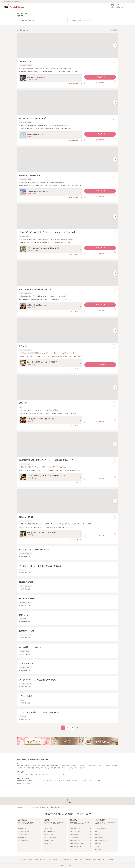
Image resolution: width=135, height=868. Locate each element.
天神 (18, 766)
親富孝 (43, 766)
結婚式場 (43, 807)
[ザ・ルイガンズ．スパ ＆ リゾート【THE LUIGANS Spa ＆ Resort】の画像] (67, 217)
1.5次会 (37, 781)
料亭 (32, 774)
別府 (75, 768)
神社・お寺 (44, 774)
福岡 (48, 807)
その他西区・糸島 (52, 768)
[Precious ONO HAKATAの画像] (67, 160)
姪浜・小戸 (43, 768)
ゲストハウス (64, 774)
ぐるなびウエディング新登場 (24, 783)
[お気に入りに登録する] (114, 62)
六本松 (53, 766)
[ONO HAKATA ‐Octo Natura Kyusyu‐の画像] (67, 273)
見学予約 (100, 83)
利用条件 (36, 860)
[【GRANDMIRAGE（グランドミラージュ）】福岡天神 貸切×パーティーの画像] (67, 444)
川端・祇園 (82, 766)
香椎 (59, 768)
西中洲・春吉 (75, 766)
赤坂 (26, 766)
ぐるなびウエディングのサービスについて (93, 860)
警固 (34, 766)
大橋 (94, 766)
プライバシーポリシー (46, 860)
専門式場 (37, 774)
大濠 (48, 766)
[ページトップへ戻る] (67, 801)
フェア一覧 (100, 77)
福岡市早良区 (36, 768)
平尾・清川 (100, 766)
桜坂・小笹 (59, 766)
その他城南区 (81, 768)
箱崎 (63, 768)
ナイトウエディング (58, 781)
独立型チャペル (69, 781)
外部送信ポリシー (57, 860)
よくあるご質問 (109, 860)
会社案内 (24, 860)
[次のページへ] (77, 728)
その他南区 (107, 766)
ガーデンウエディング (46, 781)
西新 (29, 768)
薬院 (39, 766)
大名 (22, 766)
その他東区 (69, 768)
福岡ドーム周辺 (22, 768)
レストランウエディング (23, 774)
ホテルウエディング (54, 774)
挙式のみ (77, 781)
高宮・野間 (89, 766)
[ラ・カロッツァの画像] (67, 46)
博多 (64, 766)
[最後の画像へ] (115, 46)
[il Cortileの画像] (67, 330)
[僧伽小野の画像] (67, 387)
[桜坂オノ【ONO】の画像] (67, 501)
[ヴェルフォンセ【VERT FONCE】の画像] (67, 103)
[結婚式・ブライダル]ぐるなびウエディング (28, 807)
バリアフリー (99, 781)
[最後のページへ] (81, 728)
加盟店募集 (78, 860)
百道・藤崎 (114, 766)
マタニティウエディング (88, 781)
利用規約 (30, 860)
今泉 (30, 766)
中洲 (68, 766)
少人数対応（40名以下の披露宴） (25, 781)
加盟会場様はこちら (69, 860)
